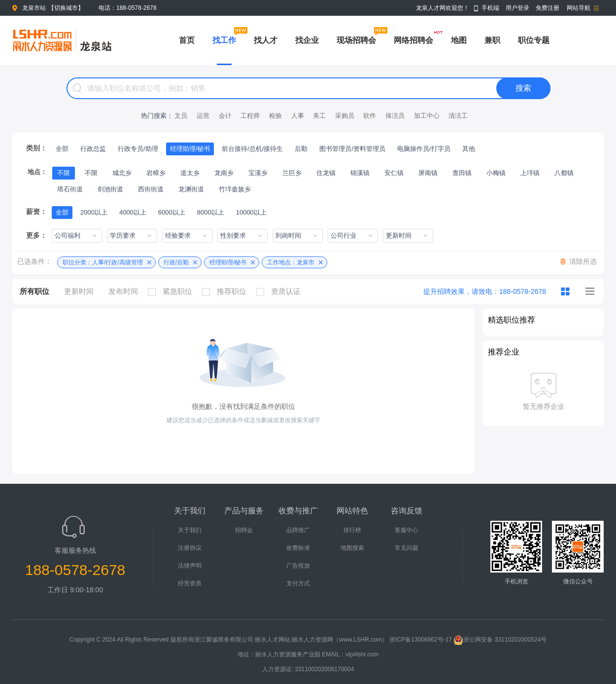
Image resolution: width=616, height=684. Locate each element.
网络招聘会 (413, 40)
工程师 (250, 116)
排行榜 (352, 530)
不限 (64, 173)
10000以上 (251, 212)
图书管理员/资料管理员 (352, 149)
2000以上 (94, 212)
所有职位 (34, 291)
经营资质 (190, 583)
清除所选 (583, 261)
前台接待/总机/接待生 (252, 149)
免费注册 (548, 8)
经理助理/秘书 (190, 149)
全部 (62, 149)
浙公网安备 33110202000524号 (500, 640)
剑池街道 (110, 189)
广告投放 (298, 566)
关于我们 (190, 530)
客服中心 (407, 530)
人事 (298, 116)
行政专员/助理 (138, 149)
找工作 (224, 40)
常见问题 (407, 548)
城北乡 (122, 173)
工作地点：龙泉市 (291, 262)
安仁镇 (394, 173)
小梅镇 (496, 173)
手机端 (490, 8)
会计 (225, 116)
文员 (181, 116)
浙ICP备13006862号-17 (421, 640)
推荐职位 (227, 291)
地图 (459, 40)
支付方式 (298, 583)
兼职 (492, 40)
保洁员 (395, 116)
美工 (319, 116)
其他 (469, 149)
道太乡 (190, 173)
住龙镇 (326, 173)
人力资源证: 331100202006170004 (308, 669)
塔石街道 (70, 189)
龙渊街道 (191, 189)
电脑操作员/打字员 (424, 149)
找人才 (266, 40)
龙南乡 (224, 173)
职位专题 (534, 40)
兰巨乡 (292, 173)
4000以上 (133, 212)
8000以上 (211, 212)
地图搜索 (352, 548)
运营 (203, 116)
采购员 (345, 116)
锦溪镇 (360, 173)
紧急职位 (172, 291)
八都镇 (564, 173)
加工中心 (427, 116)
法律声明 (190, 566)
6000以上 (172, 212)
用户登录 (517, 8)
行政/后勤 (176, 262)
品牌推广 (298, 530)
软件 (370, 116)
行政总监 (93, 149)
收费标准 (298, 548)
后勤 (301, 149)
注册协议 (190, 548)
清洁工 (458, 116)
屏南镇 (428, 173)
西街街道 (151, 189)
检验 (275, 116)
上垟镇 (530, 173)
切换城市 (66, 8)
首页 (187, 40)
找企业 (307, 40)
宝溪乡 (258, 173)
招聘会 (244, 530)
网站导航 (579, 8)
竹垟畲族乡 (235, 189)
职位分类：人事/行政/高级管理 (103, 262)
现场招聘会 (356, 40)
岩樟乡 (156, 173)
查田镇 (462, 173)
